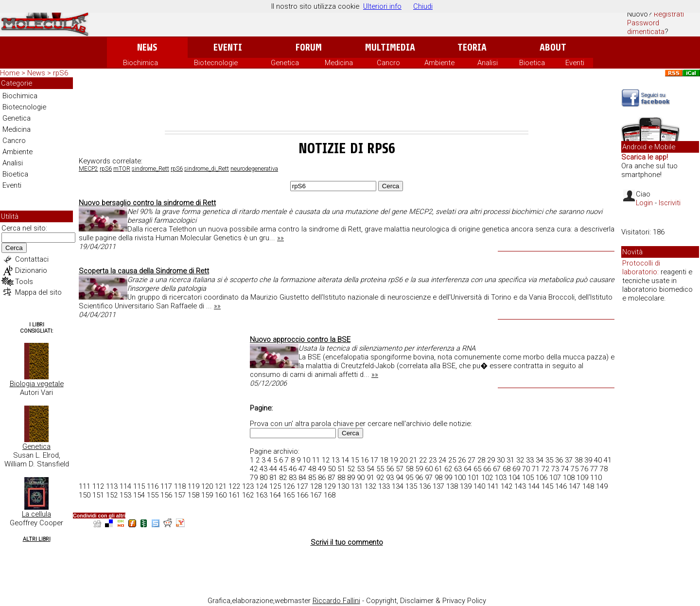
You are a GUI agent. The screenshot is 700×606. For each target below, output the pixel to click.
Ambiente (439, 63)
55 (380, 469)
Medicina (339, 63)
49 (322, 469)
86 (322, 478)
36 (559, 460)
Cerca (14, 248)
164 (275, 495)
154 (139, 495)
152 (112, 495)
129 (330, 486)
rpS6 (106, 169)
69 (516, 469)
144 (534, 486)
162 (248, 495)
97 (429, 478)
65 (477, 469)
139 (466, 486)
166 (302, 495)
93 (390, 478)
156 (166, 495)
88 (341, 478)
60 (429, 469)
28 (481, 460)
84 (302, 478)
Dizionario (31, 270)
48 (312, 469)
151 (98, 495)
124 (262, 486)
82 (283, 478)
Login (644, 203)
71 (536, 469)
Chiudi (423, 6)
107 (555, 478)
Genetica (285, 63)
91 (370, 478)
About (553, 47)
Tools (24, 282)
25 (452, 460)
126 (289, 486)
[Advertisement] (347, 104)
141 (493, 486)
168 (330, 495)
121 (221, 486)
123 (248, 486)
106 (542, 478)
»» (280, 238)
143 (520, 486)
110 (596, 478)
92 (380, 478)
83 (293, 478)
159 (207, 495)
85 (312, 478)
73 (555, 469)
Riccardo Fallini (336, 601)
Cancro (388, 63)
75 (575, 469)
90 (361, 478)
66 (487, 469)
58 (409, 469)
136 (425, 486)
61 (438, 469)
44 (273, 469)
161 (234, 495)
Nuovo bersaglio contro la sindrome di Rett (147, 203)
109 (582, 478)
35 (549, 460)
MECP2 (88, 169)
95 (409, 478)
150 (85, 495)
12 (326, 460)
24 (442, 460)
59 (419, 469)
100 (460, 478)
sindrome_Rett (150, 169)
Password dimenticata (646, 27)
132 (370, 486)
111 (85, 486)
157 (180, 495)
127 (302, 486)
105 (528, 478)
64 (468, 469)
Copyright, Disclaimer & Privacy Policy (426, 601)
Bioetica (532, 63)
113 (112, 486)
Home (10, 73)
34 (540, 460)
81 (273, 478)
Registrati (669, 14)
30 (501, 460)
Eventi (228, 47)
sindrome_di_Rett (207, 169)
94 (400, 478)
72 (545, 469)
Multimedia (390, 47)
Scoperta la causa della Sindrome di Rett (144, 271)
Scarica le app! (645, 157)
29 (491, 460)
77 (594, 469)
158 (193, 495)
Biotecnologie (216, 63)
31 (510, 460)
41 (608, 460)
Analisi (488, 63)
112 (98, 486)
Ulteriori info (382, 6)
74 (565, 469)
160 (221, 495)
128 (316, 486)
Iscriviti (670, 203)
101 (473, 478)
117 (166, 486)
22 (423, 460)
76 (584, 469)
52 (351, 469)
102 (487, 478)
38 (578, 460)
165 (289, 495)
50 (332, 469)
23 (433, 460)
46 (293, 469)
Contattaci (32, 259)
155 (153, 495)
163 (262, 495)
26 (462, 460)
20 (403, 460)
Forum (308, 47)
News (147, 47)
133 (384, 486)
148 (588, 486)
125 (275, 486)
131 (357, 486)
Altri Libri (37, 539)
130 (343, 486)
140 (479, 486)
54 (370, 469)
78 (604, 469)
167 (316, 495)
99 (448, 478)
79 (254, 478)
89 (351, 478)
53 (361, 469)
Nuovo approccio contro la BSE (300, 339)
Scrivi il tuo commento (347, 542)
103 (501, 478)
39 (588, 460)
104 (514, 478)
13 (335, 460)
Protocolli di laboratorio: (641, 267)
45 (283, 469)
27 (472, 460)
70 (526, 469)
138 (452, 486)
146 (561, 486)
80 (263, 478)
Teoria (472, 47)
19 (394, 460)
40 (598, 460)
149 (602, 486)
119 (193, 486)
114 (125, 486)
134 (398, 486)
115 (139, 486)
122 (234, 486)
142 (507, 486)
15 (355, 460)
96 (419, 478)
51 (341, 469)
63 (458, 469)
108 (569, 478)
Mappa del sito (38, 292)
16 (365, 460)
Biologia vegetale (37, 384)
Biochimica (140, 63)
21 (413, 460)
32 (520, 460)
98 (438, 478)
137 (438, 486)
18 (384, 460)
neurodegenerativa (254, 169)
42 (254, 469)
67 (497, 469)
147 (575, 486)
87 (332, 478)
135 (411, 486)
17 (374, 460)
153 (125, 495)
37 (569, 460)
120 (207, 486)
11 (316, 460)
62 (448, 469)
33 (530, 460)
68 (507, 469)
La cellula (36, 514)
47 (302, 469)
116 (153, 486)
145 (547, 486)
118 (180, 486)
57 (400, 469)
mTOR (122, 169)
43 (263, 469)
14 (345, 460)
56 (390, 469)
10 (306, 460)
